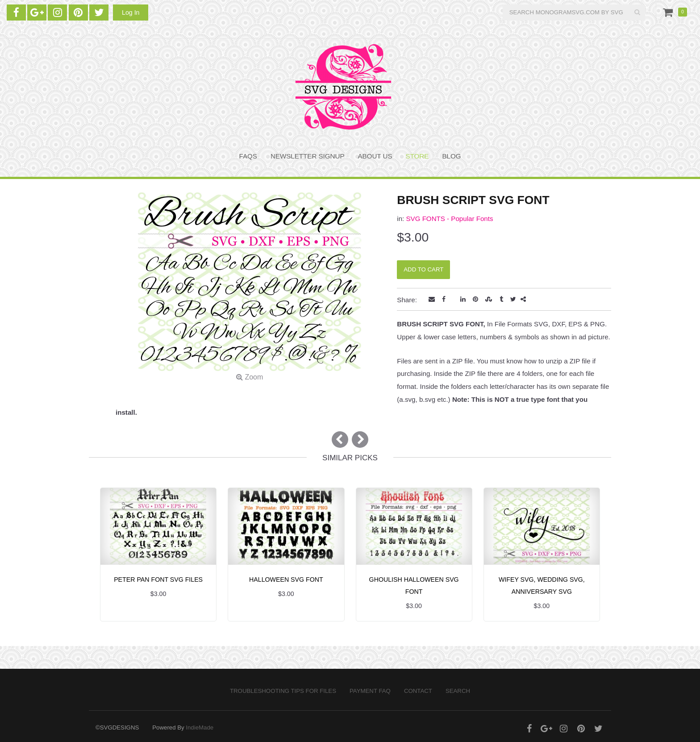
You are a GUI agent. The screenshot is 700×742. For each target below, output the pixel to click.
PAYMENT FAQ (370, 691)
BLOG (451, 156)
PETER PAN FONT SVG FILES (158, 579)
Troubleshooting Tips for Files (283, 691)
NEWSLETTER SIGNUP (308, 156)
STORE (417, 156)
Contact (418, 691)
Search (458, 691)
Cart (670, 12)
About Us (375, 156)
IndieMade (200, 727)
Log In (131, 13)
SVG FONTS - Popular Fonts (449, 219)
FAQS (248, 156)
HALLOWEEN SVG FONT (286, 579)
